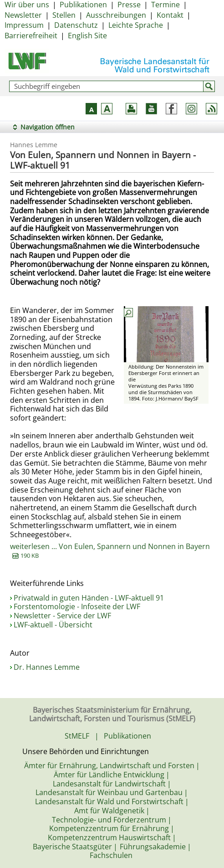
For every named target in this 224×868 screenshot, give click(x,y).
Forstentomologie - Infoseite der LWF (77, 606)
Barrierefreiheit (31, 36)
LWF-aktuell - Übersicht (53, 625)
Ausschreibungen (116, 15)
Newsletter (23, 15)
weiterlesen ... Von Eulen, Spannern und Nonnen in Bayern (110, 551)
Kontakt (170, 15)
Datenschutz (76, 25)
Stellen (64, 15)
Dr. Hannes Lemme (47, 667)
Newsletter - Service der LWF (62, 616)
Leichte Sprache (136, 25)
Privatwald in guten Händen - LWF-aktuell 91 (89, 598)
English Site (87, 36)
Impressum (24, 25)
